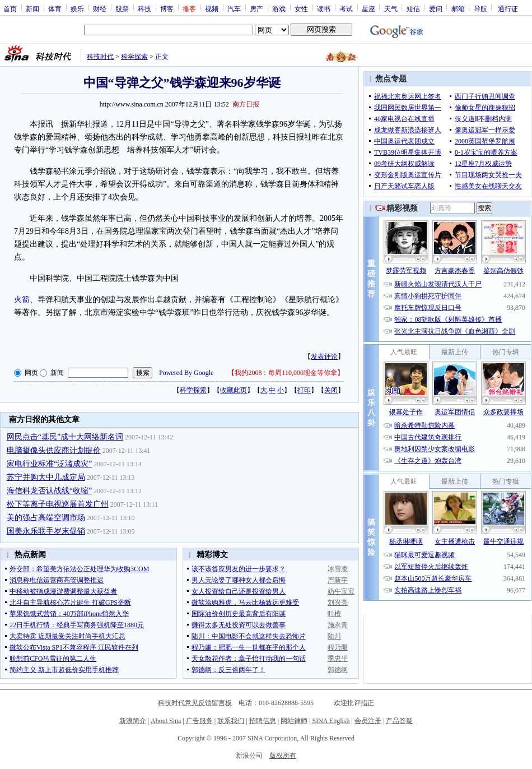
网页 (31, 373)
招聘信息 (263, 721)
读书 (324, 8)
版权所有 (283, 756)
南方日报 (246, 104)
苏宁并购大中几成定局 (46, 477)
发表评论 (324, 356)
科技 (144, 8)
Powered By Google (186, 373)
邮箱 (458, 8)
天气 (391, 8)
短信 (413, 8)
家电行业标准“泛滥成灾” (49, 464)
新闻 (32, 8)
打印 (304, 390)
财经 (100, 8)
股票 (122, 8)
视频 (212, 8)
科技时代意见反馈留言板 (195, 703)
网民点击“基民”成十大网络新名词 (65, 437)
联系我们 (231, 721)
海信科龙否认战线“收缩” (49, 491)
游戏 (279, 8)
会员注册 (368, 721)
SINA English (331, 721)
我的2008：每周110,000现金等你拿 (286, 373)
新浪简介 (133, 721)
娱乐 (77, 8)
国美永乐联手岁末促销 (46, 531)
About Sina (166, 721)
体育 (55, 8)
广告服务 (199, 721)
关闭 (331, 390)
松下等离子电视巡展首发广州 (58, 504)
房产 (256, 8)
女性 (301, 8)
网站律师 (294, 721)
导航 (480, 8)
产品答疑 (399, 721)
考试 (346, 8)
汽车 (234, 8)
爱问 (436, 8)
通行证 (508, 8)
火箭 (22, 300)
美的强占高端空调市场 (46, 518)
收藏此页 (234, 390)
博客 (167, 8)
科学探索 (134, 57)
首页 (10, 8)
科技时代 (100, 57)
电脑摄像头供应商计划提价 (54, 450)
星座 (368, 8)
